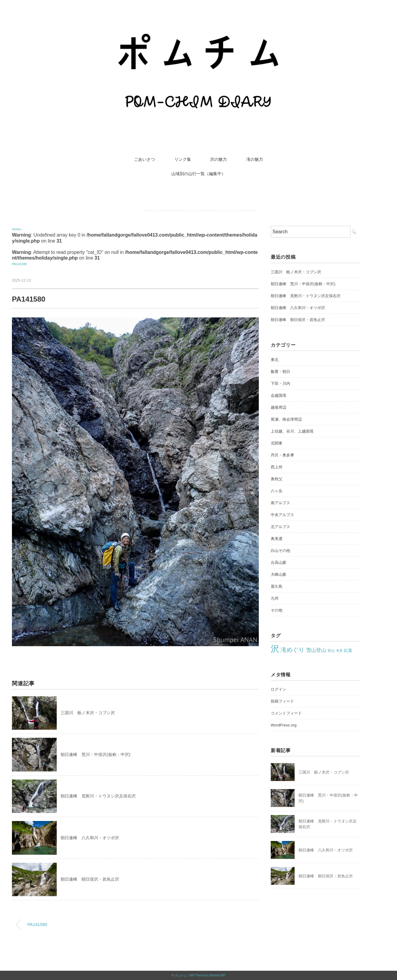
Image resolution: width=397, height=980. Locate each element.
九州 (275, 598)
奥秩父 (277, 479)
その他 (277, 610)
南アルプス (280, 503)
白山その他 (280, 551)
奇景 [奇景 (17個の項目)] (339, 651)
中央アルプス (282, 515)
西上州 (277, 467)
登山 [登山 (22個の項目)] (331, 651)
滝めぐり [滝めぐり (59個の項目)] (293, 650)
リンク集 (183, 159)
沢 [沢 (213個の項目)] (275, 649)
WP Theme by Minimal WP (208, 975)
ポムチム (181, 975)
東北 (275, 360)
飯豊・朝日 (280, 372)
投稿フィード (282, 701)
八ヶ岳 (277, 491)
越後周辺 (278, 407)
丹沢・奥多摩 (282, 455)
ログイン (278, 689)
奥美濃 (277, 539)
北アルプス (280, 527)
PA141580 (20, 264)
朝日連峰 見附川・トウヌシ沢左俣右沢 (98, 796)
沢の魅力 (218, 159)
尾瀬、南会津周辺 (286, 419)
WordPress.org (284, 725)
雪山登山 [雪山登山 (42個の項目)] (316, 650)
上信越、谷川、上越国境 (292, 431)
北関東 (277, 443)
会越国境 (278, 395)
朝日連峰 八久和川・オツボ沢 (90, 838)
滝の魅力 (255, 159)
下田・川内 (280, 383)
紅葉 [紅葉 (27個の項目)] (348, 650)
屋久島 (277, 586)
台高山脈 (278, 562)
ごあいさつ (144, 159)
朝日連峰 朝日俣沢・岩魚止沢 (90, 879)
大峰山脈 (278, 574)
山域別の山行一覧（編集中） (198, 174)
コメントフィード (286, 713)
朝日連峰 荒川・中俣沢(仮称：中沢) (95, 754)
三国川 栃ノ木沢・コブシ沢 (88, 713)
